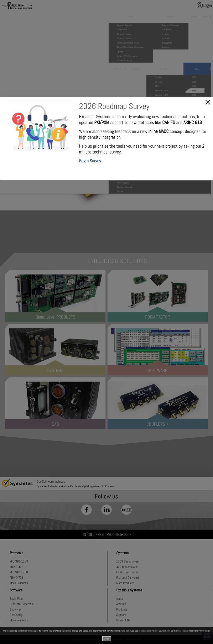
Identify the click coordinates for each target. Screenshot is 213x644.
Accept (107, 639)
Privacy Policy (204, 631)
